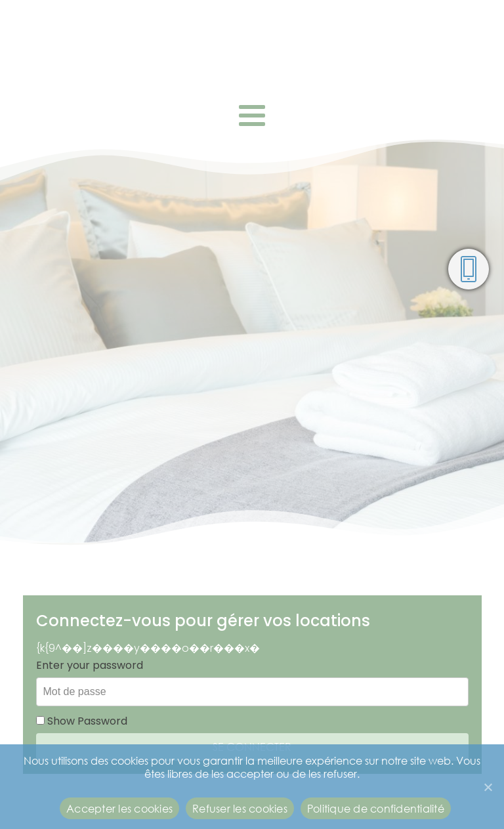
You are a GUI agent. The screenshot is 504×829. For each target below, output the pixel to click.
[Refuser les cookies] (488, 787)
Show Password (82, 721)
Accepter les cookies (119, 808)
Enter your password (90, 665)
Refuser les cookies (240, 808)
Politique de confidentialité (376, 808)
